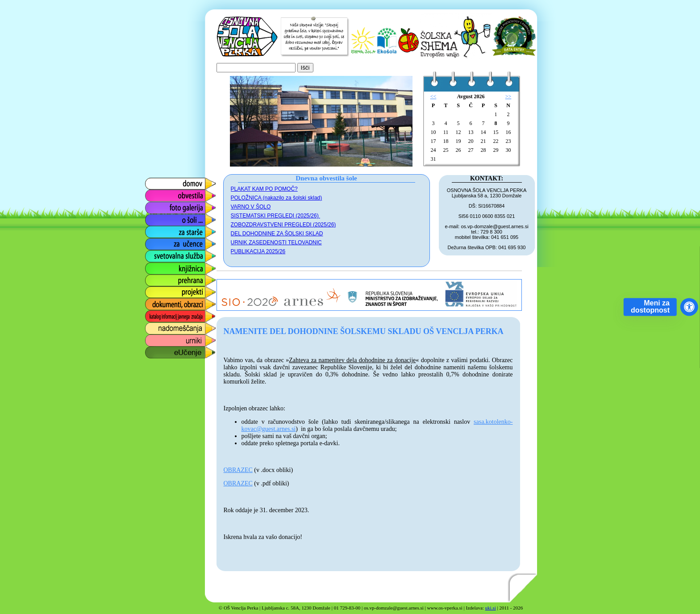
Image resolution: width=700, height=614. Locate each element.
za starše (158, 230)
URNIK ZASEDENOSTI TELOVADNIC (276, 242)
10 (433, 132)
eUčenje (157, 350)
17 (433, 141)
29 (496, 150)
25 (446, 150)
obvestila (158, 194)
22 (496, 141)
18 (446, 141)
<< (433, 96)
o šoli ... (156, 218)
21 (483, 141)
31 (433, 159)
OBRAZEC (238, 470)
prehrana (158, 278)
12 (458, 132)
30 (508, 150)
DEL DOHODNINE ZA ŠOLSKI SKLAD (277, 234)
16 (508, 132)
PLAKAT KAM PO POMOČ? (264, 189)
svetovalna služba (172, 254)
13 (471, 132)
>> (508, 96)
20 (471, 141)
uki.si (491, 608)
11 (446, 132)
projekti (155, 290)
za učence (160, 242)
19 (458, 141)
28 (483, 150)
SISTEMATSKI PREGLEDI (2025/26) (276, 216)
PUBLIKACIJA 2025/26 (258, 251)
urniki (152, 338)
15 (496, 132)
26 (458, 150)
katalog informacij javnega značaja (172, 316)
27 (471, 150)
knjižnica (157, 266)
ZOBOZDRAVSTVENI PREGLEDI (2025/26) (283, 225)
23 (508, 141)
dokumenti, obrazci (174, 302)
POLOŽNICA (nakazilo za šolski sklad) (277, 198)
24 (433, 150)
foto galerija (162, 206)
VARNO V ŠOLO (251, 207)
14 (483, 132)
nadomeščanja (167, 326)
